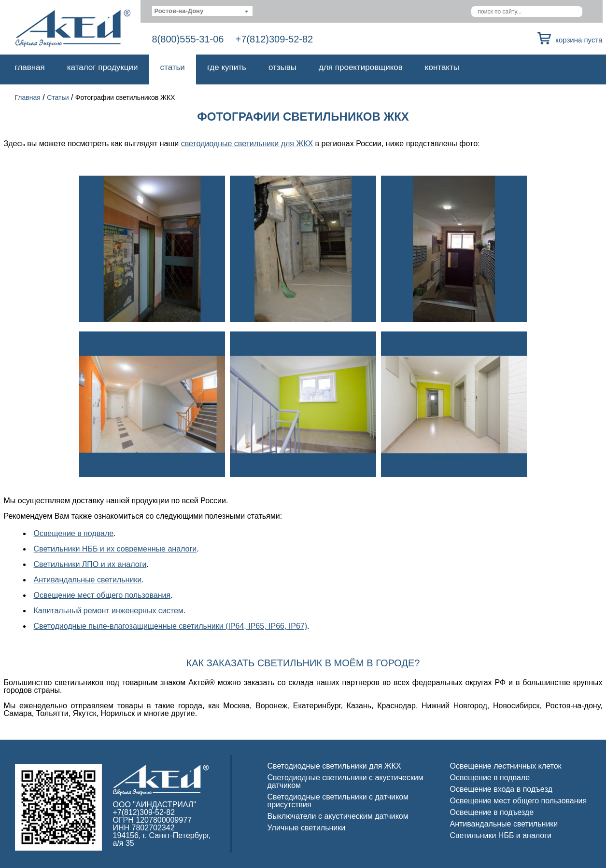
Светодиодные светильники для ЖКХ (334, 766)
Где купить (227, 67)
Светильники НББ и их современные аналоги (115, 549)
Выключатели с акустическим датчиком (338, 816)
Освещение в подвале (74, 533)
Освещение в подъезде (492, 812)
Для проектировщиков (361, 67)
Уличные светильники (307, 828)
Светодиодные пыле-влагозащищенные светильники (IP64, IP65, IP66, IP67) (171, 626)
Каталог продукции (103, 67)
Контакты (442, 67)
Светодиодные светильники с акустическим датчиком (345, 781)
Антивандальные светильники (88, 580)
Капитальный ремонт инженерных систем (109, 611)
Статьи (173, 67)
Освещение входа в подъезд (501, 789)
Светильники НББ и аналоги (501, 835)
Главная (30, 67)
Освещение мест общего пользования (102, 595)
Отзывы (282, 67)
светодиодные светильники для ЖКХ (247, 144)
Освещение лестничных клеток (506, 766)
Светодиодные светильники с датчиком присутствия (338, 801)
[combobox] (203, 11)
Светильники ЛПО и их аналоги (90, 564)
